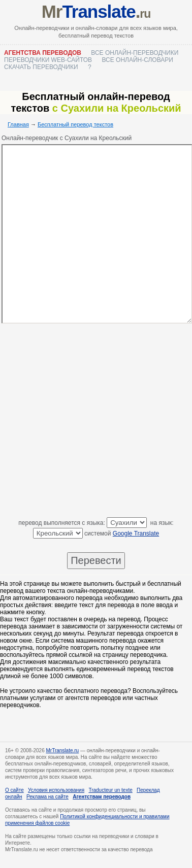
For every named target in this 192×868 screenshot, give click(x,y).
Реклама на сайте (47, 797)
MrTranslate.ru (63, 750)
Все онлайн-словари (137, 60)
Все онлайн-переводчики (135, 53)
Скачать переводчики (41, 67)
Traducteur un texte (110, 790)
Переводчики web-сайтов (48, 60)
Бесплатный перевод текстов (75, 124)
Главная (18, 124)
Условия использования (56, 790)
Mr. (96, 11)
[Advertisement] (95, 422)
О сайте (14, 790)
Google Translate (136, 533)
